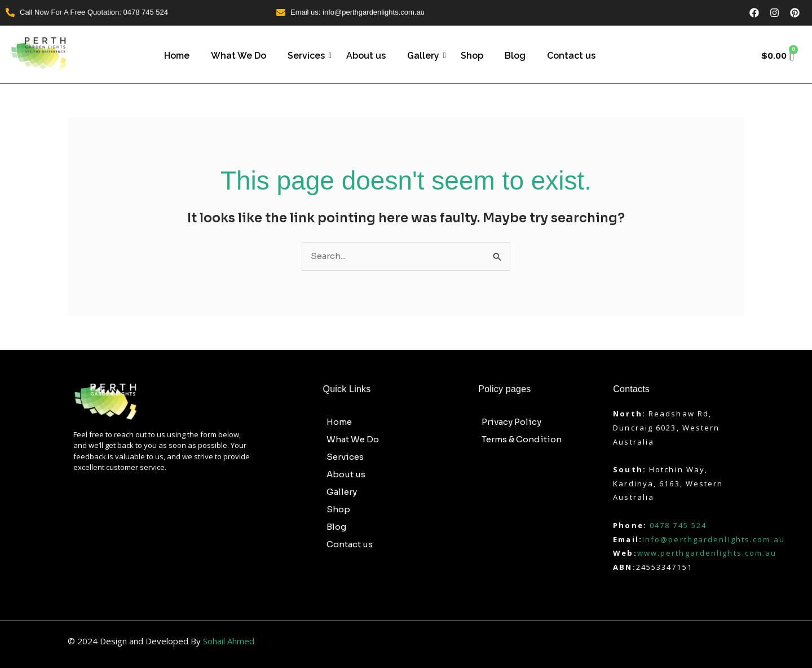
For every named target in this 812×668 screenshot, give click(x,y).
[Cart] (778, 56)
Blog (515, 56)
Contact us (571, 56)
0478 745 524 (678, 525)
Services (308, 56)
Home (177, 56)
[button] (395, 457)
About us (366, 56)
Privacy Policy (511, 422)
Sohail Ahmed (229, 641)
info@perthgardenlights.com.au (714, 539)
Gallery (425, 56)
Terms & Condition (522, 439)
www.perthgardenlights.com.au (707, 553)
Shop (472, 56)
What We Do (239, 56)
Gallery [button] (348, 492)
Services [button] (351, 457)
